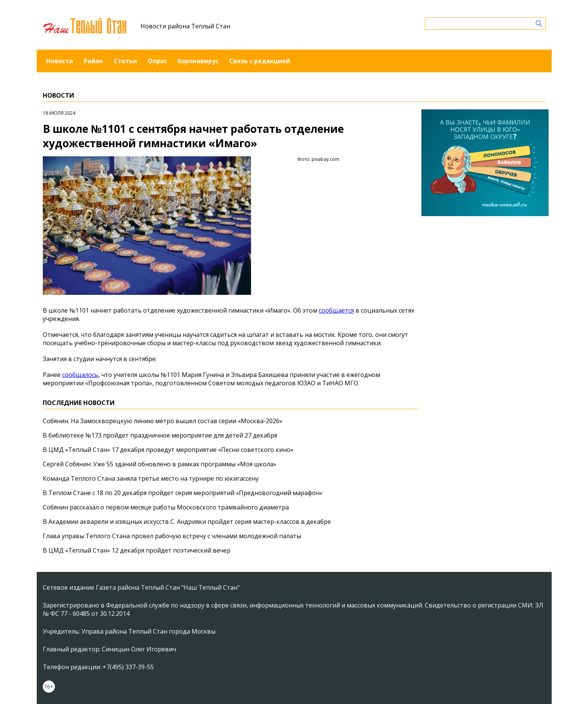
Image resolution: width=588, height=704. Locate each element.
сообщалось (80, 375)
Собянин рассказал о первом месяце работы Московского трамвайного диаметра (166, 507)
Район (93, 61)
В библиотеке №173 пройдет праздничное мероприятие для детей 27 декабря (160, 435)
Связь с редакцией (260, 61)
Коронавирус (198, 61)
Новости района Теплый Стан (185, 26)
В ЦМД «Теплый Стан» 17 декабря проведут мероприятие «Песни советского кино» (168, 450)
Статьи (125, 61)
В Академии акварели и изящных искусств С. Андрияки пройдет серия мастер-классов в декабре (187, 522)
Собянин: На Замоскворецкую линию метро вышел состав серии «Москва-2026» (163, 421)
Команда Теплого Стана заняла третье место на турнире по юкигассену (151, 478)
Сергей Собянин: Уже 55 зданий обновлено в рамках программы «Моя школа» (160, 464)
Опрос (157, 61)
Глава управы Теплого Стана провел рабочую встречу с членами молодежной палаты (172, 536)
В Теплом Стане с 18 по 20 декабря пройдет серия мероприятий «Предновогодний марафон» (183, 493)
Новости (60, 61)
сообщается (336, 310)
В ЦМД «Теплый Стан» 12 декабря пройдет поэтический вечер (137, 550)
